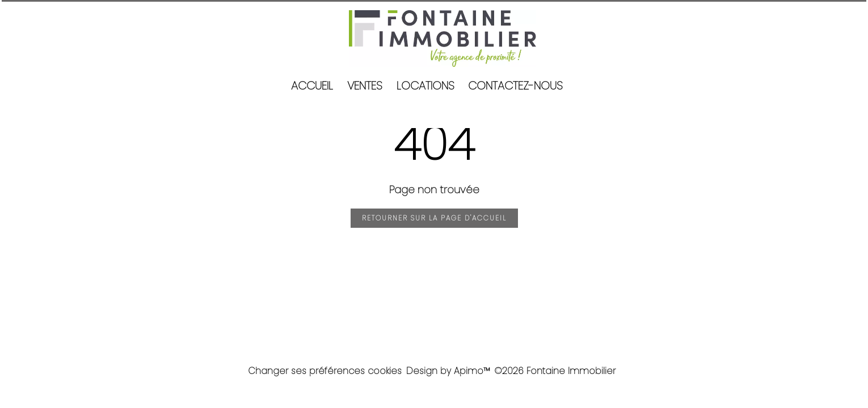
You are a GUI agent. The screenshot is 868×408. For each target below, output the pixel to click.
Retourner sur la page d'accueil (434, 218)
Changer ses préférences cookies (325, 371)
